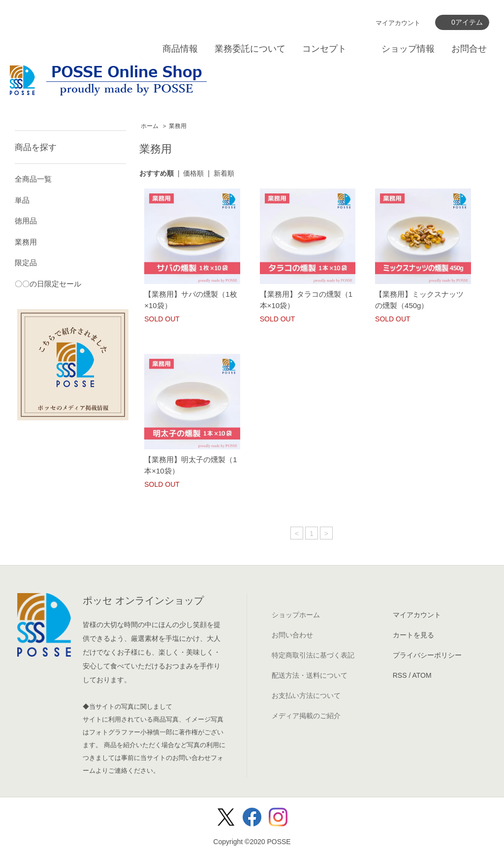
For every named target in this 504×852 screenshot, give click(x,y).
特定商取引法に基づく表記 (313, 655)
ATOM (422, 675)
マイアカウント (398, 23)
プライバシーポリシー (427, 655)
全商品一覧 (33, 179)
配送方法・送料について (310, 675)
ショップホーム (296, 615)
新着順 (224, 173)
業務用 (178, 126)
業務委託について (250, 49)
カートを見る (413, 635)
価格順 (193, 173)
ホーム (150, 126)
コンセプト (324, 49)
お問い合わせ (292, 635)
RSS (400, 675)
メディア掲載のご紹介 (306, 716)
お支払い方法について (306, 695)
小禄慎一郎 (156, 732)
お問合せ (469, 49)
